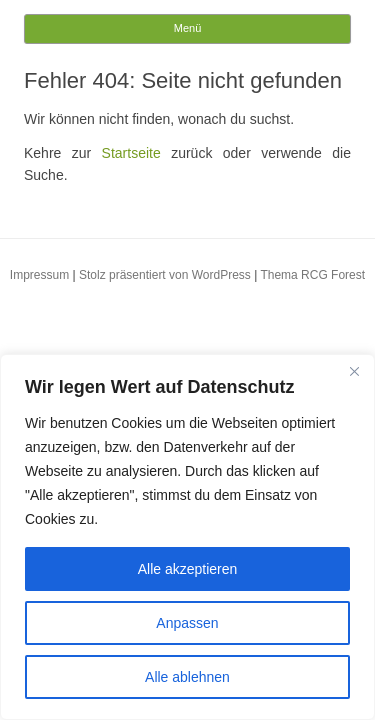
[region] (187, 537)
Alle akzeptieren (188, 569)
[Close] (354, 371)
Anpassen (187, 623)
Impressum (39, 275)
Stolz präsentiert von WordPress (165, 275)
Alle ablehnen (187, 677)
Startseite (131, 153)
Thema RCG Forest (312, 275)
